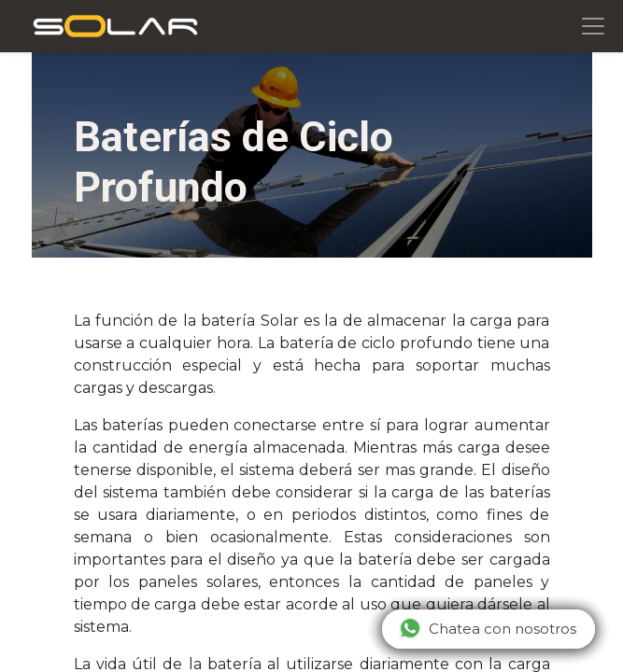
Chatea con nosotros (488, 628)
